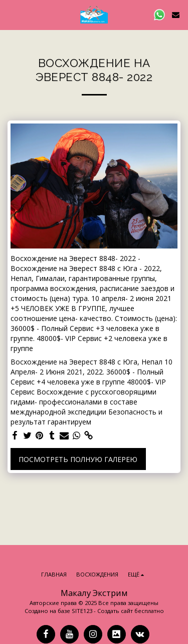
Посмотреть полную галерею (78, 459)
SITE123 (82, 611)
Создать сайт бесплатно (131, 611)
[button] (11, 14)
